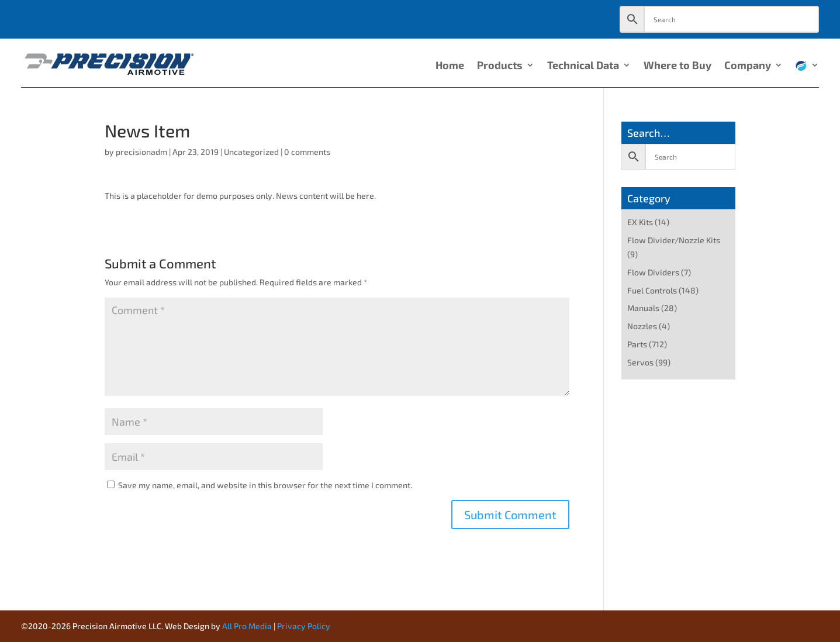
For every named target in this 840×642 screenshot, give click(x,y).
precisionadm (141, 152)
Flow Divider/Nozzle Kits (674, 240)
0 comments (307, 152)
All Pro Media (247, 626)
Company (748, 66)
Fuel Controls (652, 290)
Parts (637, 344)
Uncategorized (251, 152)
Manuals (643, 308)
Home (450, 66)
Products (500, 66)
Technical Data (583, 66)
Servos (640, 362)
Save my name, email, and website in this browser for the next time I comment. (265, 485)
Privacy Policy (304, 626)
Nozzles (642, 326)
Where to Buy (677, 66)
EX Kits (640, 222)
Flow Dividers (653, 272)
